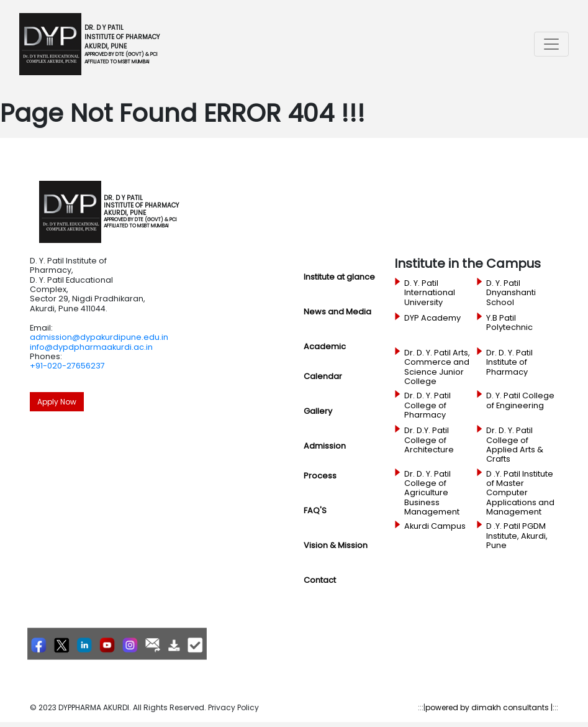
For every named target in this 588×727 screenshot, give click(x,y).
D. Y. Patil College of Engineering (520, 400)
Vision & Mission (336, 545)
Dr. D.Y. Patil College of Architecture (429, 440)
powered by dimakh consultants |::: (492, 707)
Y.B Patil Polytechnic (509, 323)
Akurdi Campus (435, 526)
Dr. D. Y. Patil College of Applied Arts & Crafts (515, 445)
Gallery (318, 411)
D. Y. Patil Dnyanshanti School (511, 293)
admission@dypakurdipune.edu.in (99, 337)
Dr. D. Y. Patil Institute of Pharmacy (509, 363)
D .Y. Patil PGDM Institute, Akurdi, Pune (517, 536)
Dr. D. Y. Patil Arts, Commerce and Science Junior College (437, 367)
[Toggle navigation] (551, 44)
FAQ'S (315, 510)
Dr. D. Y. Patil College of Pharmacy (427, 405)
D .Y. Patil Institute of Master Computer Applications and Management (520, 493)
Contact (320, 580)
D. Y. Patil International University (430, 293)
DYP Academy (432, 318)
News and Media (337, 312)
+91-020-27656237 (67, 366)
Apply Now (57, 402)
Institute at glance (339, 277)
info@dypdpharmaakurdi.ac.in (91, 347)
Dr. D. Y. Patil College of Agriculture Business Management (432, 493)
